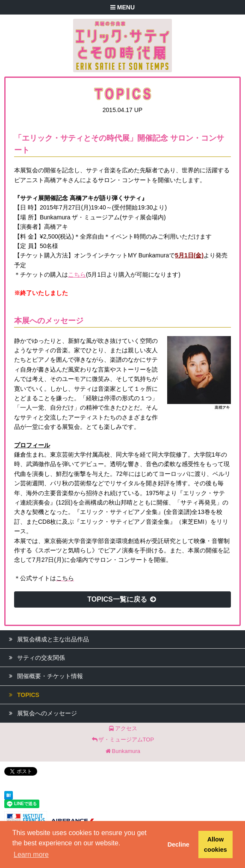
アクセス (123, 728)
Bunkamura (123, 751)
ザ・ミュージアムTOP (123, 740)
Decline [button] (179, 844)
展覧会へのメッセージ (41, 713)
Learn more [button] (31, 855)
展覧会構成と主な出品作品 (47, 639)
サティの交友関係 (35, 658)
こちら (77, 275)
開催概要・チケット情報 (44, 676)
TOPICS (22, 695)
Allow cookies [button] (215, 844)
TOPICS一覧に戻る (122, 599)
